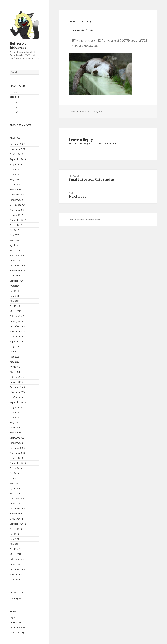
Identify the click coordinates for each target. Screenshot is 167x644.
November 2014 (18, 392)
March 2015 (16, 372)
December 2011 (17, 569)
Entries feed (16, 622)
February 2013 (17, 499)
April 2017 (15, 245)
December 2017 (17, 205)
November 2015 (18, 331)
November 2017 (18, 210)
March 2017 (16, 250)
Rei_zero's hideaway (18, 45)
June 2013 (15, 478)
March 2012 (16, 554)
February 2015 (17, 377)
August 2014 (16, 407)
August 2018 (16, 164)
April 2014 (15, 428)
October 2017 (16, 215)
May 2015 (14, 362)
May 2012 (14, 544)
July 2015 (14, 352)
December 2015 (17, 326)
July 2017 (14, 230)
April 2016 (15, 306)
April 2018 (15, 185)
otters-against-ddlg (80, 22)
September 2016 (18, 281)
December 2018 (17, 144)
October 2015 (16, 336)
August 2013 (16, 468)
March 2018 (16, 190)
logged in (89, 144)
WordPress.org (17, 633)
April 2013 (15, 488)
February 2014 (17, 438)
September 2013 (18, 463)
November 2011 (18, 574)
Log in (13, 617)
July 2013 (14, 473)
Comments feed (17, 628)
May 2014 (14, 423)
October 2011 (16, 580)
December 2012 (17, 509)
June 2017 (15, 235)
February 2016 (17, 316)
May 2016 (14, 301)
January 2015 (16, 382)
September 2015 (18, 342)
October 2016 (16, 276)
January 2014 (16, 443)
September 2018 (18, 159)
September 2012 (18, 524)
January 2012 (16, 564)
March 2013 (16, 493)
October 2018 (16, 154)
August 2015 (16, 347)
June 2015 (15, 357)
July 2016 (14, 291)
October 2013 (16, 458)
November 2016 (18, 271)
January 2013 (16, 504)
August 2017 (16, 225)
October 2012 (16, 519)
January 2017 (16, 261)
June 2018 (15, 174)
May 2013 (14, 483)
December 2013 (17, 448)
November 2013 (18, 453)
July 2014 (14, 412)
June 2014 (15, 418)
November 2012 (18, 514)
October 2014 (16, 397)
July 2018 (14, 169)
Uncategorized (17, 598)
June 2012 (15, 539)
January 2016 (16, 321)
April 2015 (15, 367)
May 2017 (14, 240)
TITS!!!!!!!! (15, 97)
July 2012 (14, 534)
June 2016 (15, 296)
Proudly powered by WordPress (84, 220)
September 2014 (18, 402)
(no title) (14, 92)
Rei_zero (98, 112)
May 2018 (14, 180)
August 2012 (16, 529)
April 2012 (15, 549)
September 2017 (18, 220)
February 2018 (17, 195)
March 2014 (16, 433)
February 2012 (17, 559)
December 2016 (17, 266)
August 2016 (16, 286)
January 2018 (16, 200)
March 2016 (16, 311)
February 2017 (17, 255)
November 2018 (18, 149)
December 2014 (17, 387)
